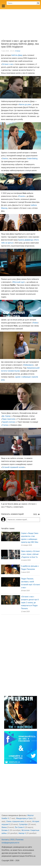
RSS (12, 840)
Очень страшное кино (15, 821)
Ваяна (4, 827)
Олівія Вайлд (32, 159)
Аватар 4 (22, 833)
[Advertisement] (20, 23)
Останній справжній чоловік (13, 467)
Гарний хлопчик (8, 422)
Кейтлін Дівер (17, 55)
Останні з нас (8, 64)
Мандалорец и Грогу (24, 818)
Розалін (22, 196)
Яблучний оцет (18, 282)
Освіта (5, 159)
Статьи (18, 51)
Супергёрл (23, 824)
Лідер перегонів (8, 419)
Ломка (35, 323)
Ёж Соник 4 (20, 827)
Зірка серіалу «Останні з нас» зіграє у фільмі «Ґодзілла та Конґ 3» (30, 554)
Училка (5, 425)
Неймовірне (28, 365)
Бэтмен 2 (5, 830)
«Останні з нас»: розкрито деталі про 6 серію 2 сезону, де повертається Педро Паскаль (30, 603)
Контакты (5, 840)
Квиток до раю (25, 104)
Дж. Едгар (6, 416)
